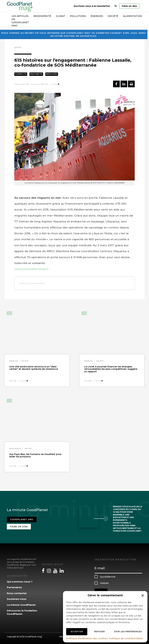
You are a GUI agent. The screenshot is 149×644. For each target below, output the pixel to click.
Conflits (21, 74)
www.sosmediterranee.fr (32, 269)
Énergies (97, 16)
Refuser (100, 632)
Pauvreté (36, 74)
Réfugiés (52, 74)
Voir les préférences (128, 632)
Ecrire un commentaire (32, 283)
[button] (143, 596)
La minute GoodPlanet (21, 605)
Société (113, 16)
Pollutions (78, 16)
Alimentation (133, 16)
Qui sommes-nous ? (20, 582)
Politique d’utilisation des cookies (87, 638)
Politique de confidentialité (126, 638)
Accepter (77, 632)
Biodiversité (42, 16)
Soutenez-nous (17, 599)
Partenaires (14, 587)
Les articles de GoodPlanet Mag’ (20, 21)
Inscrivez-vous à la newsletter (92, 6)
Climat (61, 16)
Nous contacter (17, 593)
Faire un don (129, 6)
